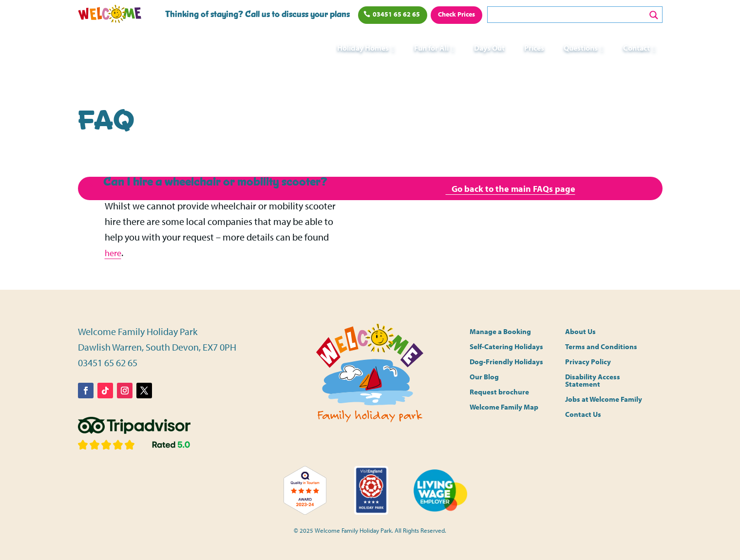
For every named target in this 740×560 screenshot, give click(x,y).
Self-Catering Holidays (506, 347)
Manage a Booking (500, 332)
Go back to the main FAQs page (510, 189)
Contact (636, 48)
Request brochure (499, 392)
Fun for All (431, 48)
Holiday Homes (363, 48)
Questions (581, 48)
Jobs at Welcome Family (604, 400)
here (114, 252)
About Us (580, 332)
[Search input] (569, 15)
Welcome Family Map (504, 407)
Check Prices (456, 14)
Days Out (489, 48)
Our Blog (484, 377)
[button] (218, 182)
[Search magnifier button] (654, 15)
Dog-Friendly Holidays (506, 362)
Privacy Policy (588, 362)
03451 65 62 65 (396, 14)
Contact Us (583, 415)
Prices (534, 48)
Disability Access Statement (593, 381)
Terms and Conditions (601, 347)
